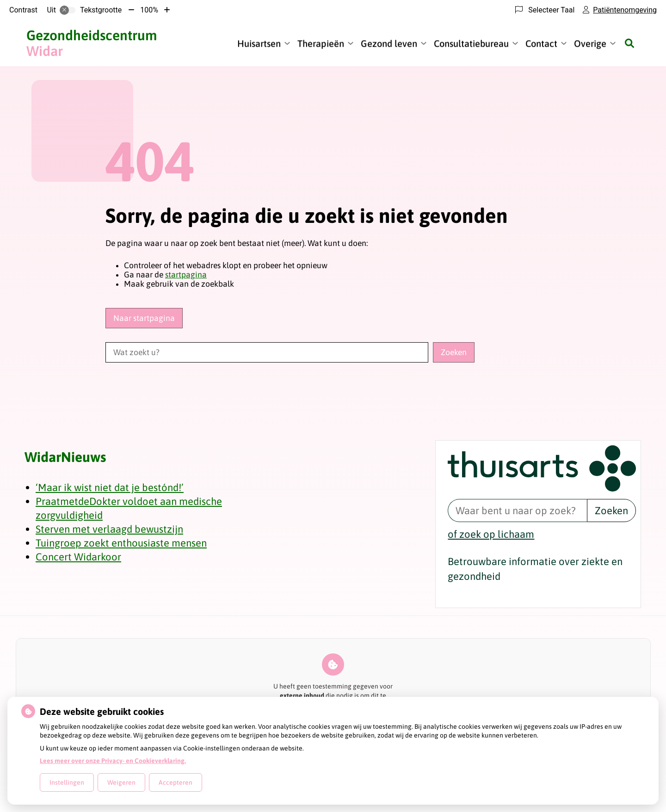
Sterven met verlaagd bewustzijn (109, 529)
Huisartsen (259, 43)
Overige (590, 43)
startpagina (186, 275)
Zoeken (611, 511)
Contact (541, 43)
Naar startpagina (144, 318)
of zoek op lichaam (491, 534)
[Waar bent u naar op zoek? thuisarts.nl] (517, 511)
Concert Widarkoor (78, 557)
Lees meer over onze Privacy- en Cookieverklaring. (113, 761)
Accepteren (176, 782)
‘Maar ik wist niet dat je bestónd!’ (110, 487)
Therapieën (321, 43)
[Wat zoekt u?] (267, 352)
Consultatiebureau (471, 43)
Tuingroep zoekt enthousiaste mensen (121, 543)
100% (149, 10)
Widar (92, 43)
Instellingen (67, 782)
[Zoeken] (629, 43)
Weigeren (121, 782)
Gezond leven (389, 43)
